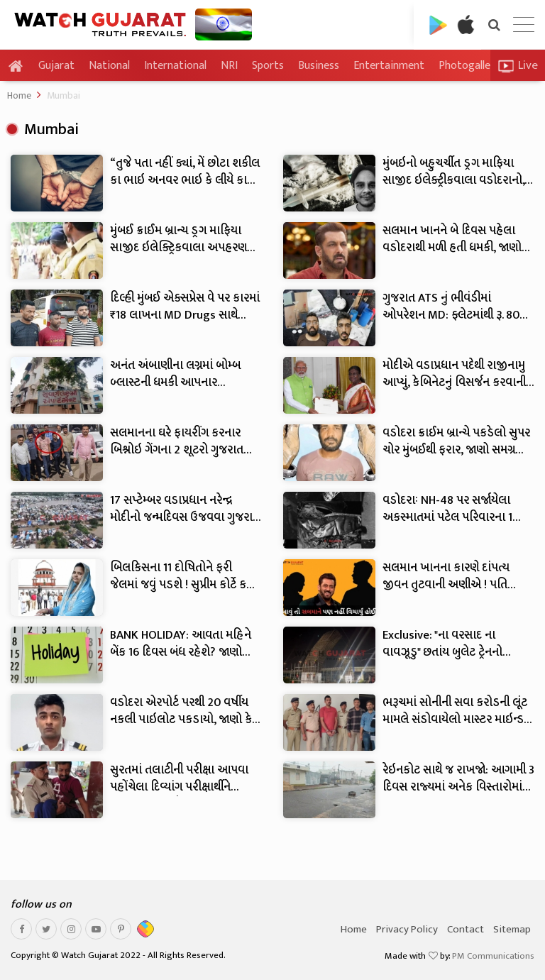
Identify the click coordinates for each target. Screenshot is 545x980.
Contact (466, 929)
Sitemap (512, 929)
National (109, 66)
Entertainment (389, 66)
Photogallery (469, 66)
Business (319, 66)
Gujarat (56, 66)
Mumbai (64, 95)
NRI (229, 66)
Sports (268, 66)
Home (19, 95)
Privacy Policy (407, 929)
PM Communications (493, 956)
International (175, 66)
